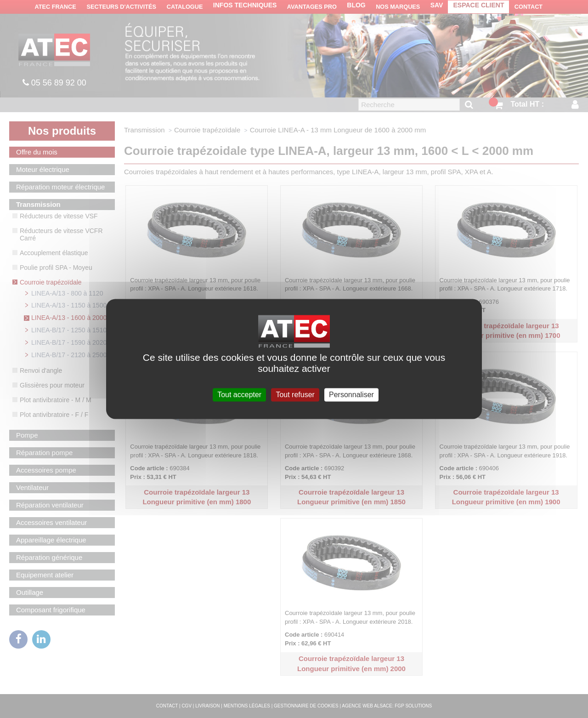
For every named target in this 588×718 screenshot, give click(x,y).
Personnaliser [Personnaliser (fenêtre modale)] (351, 395)
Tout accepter (239, 395)
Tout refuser (295, 395)
